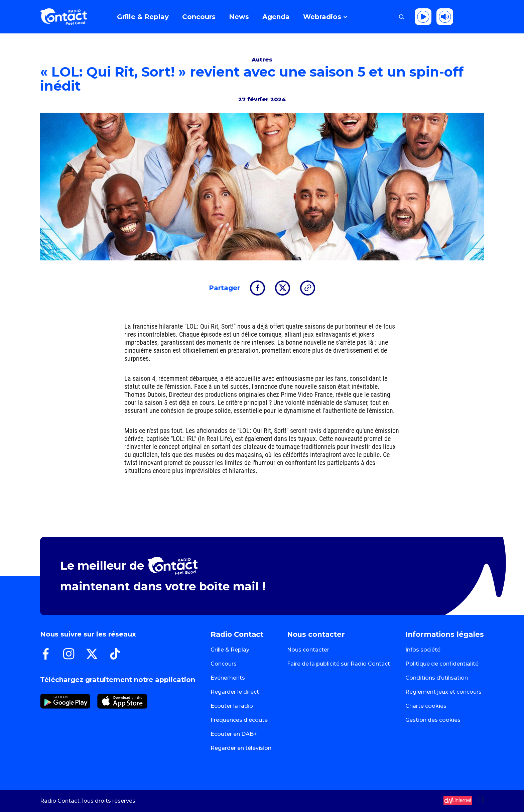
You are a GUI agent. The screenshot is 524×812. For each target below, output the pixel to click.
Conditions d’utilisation (437, 678)
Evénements (228, 678)
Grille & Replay (230, 650)
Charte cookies (426, 706)
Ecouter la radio (232, 706)
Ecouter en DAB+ (234, 734)
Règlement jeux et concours (443, 692)
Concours (224, 664)
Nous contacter (308, 650)
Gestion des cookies (433, 720)
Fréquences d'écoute (239, 720)
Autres (262, 60)
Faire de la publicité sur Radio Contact (339, 664)
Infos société (423, 650)
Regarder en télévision (241, 748)
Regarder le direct (235, 692)
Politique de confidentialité (442, 664)
